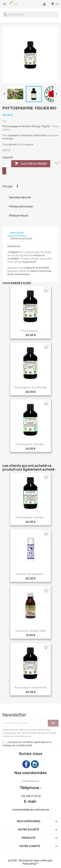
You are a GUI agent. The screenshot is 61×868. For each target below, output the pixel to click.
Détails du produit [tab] (21, 238)
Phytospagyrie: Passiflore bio (31, 387)
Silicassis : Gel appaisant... (31, 574)
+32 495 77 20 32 (31, 796)
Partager (17, 186)
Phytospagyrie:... (31, 331)
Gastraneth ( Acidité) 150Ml (30, 631)
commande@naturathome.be (31, 810)
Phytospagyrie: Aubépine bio (30, 687)
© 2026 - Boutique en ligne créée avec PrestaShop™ (30, 862)
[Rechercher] (30, 15)
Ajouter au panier (31, 164)
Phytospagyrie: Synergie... (30, 444)
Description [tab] (17, 233)
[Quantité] (6, 164)
